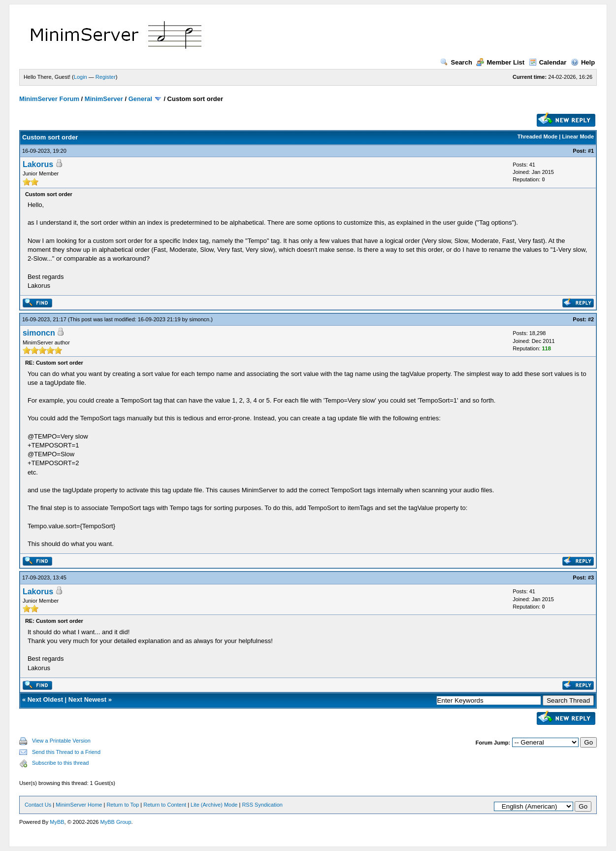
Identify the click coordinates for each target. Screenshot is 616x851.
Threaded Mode (537, 136)
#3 (591, 578)
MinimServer (104, 99)
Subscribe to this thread (61, 763)
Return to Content (165, 805)
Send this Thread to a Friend (66, 752)
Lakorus (38, 164)
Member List (500, 62)
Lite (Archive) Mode (214, 805)
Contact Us (38, 805)
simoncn (199, 319)
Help (583, 62)
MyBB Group (116, 822)
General (140, 99)
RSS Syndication (262, 805)
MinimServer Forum (49, 99)
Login (81, 77)
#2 (591, 319)
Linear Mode (578, 136)
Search (456, 62)
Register (106, 77)
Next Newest (87, 699)
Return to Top (123, 805)
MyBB (57, 822)
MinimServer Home (79, 805)
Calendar (548, 62)
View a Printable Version (61, 741)
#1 (591, 151)
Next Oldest (45, 699)
